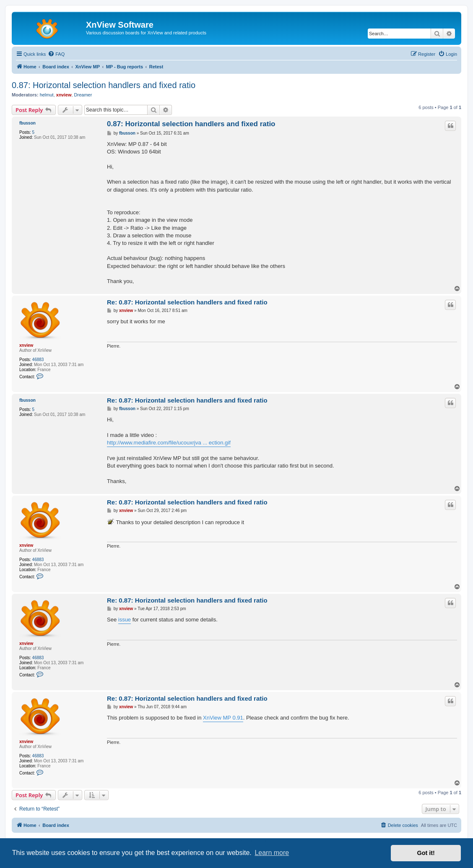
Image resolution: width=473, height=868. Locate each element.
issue (125, 620)
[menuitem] (56, 54)
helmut (47, 95)
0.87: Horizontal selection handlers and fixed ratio (104, 85)
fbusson (27, 123)
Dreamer (83, 95)
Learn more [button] (272, 853)
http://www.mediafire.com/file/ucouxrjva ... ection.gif (169, 443)
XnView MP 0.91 (223, 718)
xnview (64, 95)
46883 (38, 360)
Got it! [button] (426, 853)
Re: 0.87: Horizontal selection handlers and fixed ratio (187, 302)
